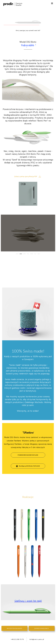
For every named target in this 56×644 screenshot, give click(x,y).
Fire (28, 253)
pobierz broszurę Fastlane (28, 455)
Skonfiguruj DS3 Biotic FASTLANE (28, 466)
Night (39, 253)
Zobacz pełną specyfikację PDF (26, 176)
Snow (17, 253)
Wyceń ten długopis (14, 628)
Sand (21, 253)
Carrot (24, 253)
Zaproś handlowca (42, 628)
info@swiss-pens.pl (37, 639)
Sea (35, 253)
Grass (32, 253)
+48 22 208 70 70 (17, 639)
